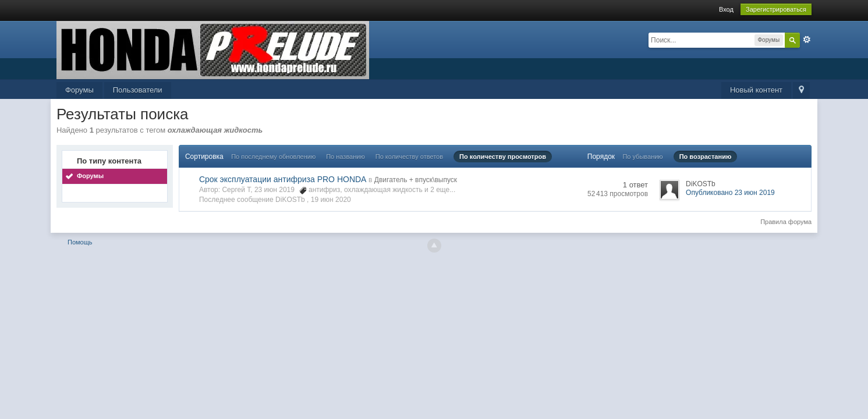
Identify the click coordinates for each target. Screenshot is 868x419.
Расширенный (807, 40)
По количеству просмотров (503, 157)
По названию (346, 157)
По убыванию (642, 157)
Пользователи (138, 90)
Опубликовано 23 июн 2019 (730, 193)
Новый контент (756, 90)
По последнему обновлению (273, 157)
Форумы (79, 90)
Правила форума (786, 222)
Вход (726, 9)
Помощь (80, 242)
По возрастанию (706, 157)
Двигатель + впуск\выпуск (416, 180)
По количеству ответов (409, 157)
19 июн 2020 (331, 200)
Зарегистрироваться (776, 9)
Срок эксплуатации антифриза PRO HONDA (283, 179)
